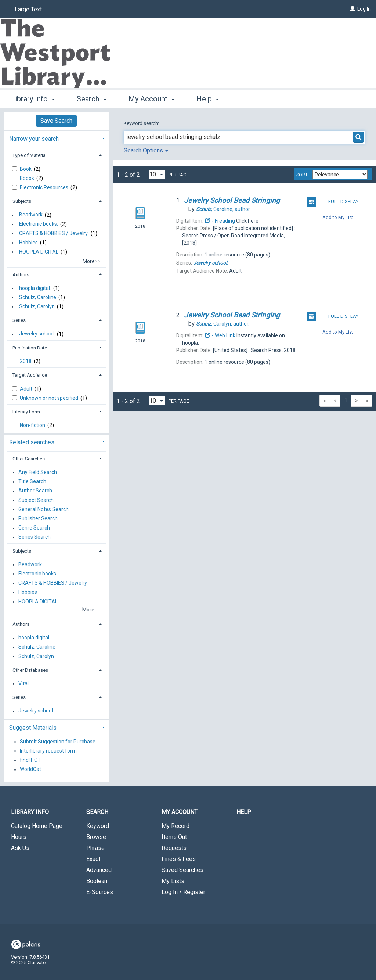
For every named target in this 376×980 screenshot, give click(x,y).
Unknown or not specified (50, 398)
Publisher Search (38, 518)
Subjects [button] (22, 201)
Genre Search (34, 528)
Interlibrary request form (48, 751)
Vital (23, 683)
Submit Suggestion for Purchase (58, 742)
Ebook (28, 178)
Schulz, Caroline (38, 297)
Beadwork (31, 215)
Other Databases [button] (30, 670)
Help (244, 812)
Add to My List (338, 217)
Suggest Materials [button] (33, 728)
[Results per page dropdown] (157, 174)
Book (26, 169)
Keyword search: (142, 123)
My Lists (173, 881)
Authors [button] (21, 275)
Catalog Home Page (37, 826)
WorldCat (30, 769)
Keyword (98, 826)
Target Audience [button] (30, 375)
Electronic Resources (45, 187)
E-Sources (100, 892)
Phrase (95, 848)
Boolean (97, 881)
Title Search (32, 482)
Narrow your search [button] (34, 139)
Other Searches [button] (29, 459)
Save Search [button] (56, 121)
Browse (96, 837)
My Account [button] (151, 99)
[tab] (56, 138)
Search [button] (91, 99)
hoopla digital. (35, 288)
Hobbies (28, 243)
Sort (302, 175)
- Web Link (220, 335)
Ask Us (20, 848)
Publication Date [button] (30, 348)
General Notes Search (44, 509)
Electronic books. (39, 224)
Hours (19, 837)
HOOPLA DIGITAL (39, 252)
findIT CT (30, 760)
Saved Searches (182, 870)
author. (223, 209)
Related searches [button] (32, 442)
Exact (93, 859)
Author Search (35, 491)
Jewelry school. (37, 334)
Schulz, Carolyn (37, 306)
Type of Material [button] (30, 155)
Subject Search (36, 500)
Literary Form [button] (26, 412)
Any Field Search (38, 472)
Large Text (28, 9)
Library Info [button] (33, 99)
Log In (364, 9)
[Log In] (352, 9)
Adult (27, 389)
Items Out (174, 837)
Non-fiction (33, 425)
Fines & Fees (179, 859)
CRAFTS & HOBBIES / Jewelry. (54, 233)
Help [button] (208, 99)
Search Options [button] (146, 150)
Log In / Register (183, 892)
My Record (176, 826)
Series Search (35, 537)
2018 (26, 361)
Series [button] (19, 320)
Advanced (99, 870)
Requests (174, 848)
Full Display (332, 202)
